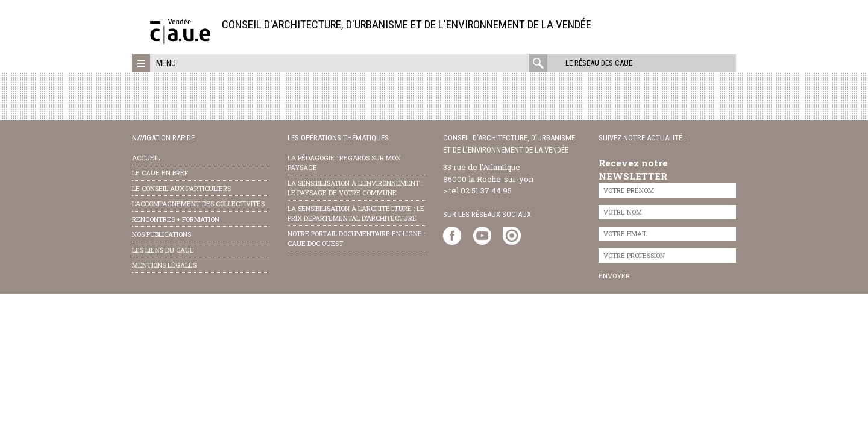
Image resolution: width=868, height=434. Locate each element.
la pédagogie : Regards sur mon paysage (344, 163)
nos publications (162, 234)
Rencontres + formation (176, 219)
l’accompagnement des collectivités (198, 203)
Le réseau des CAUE (599, 63)
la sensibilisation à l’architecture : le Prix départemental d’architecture (356, 213)
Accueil (146, 158)
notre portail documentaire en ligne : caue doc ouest (356, 239)
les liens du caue (163, 250)
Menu (166, 63)
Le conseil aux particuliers (181, 188)
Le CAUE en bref (160, 173)
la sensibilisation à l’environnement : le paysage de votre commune (355, 188)
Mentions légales (164, 265)
